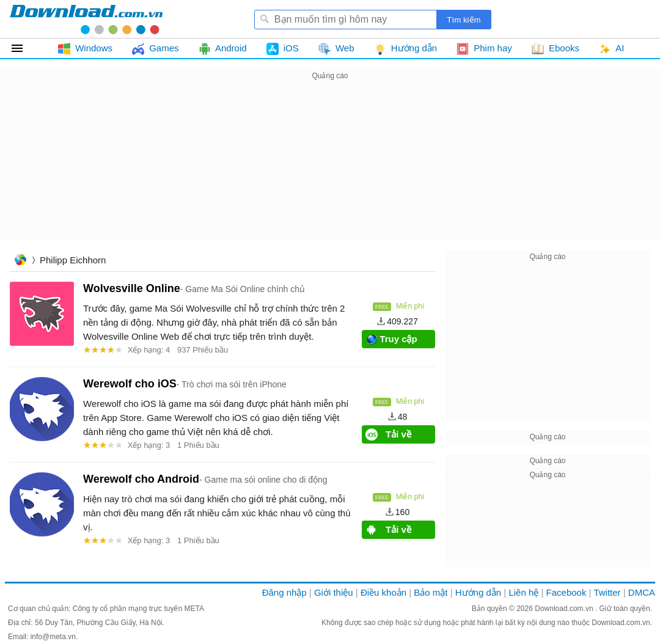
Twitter (607, 592)
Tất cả (24, 48)
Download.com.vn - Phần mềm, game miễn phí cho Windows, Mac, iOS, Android (86, 19)
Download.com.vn (565, 609)
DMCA (642, 592)
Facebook (566, 592)
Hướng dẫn (478, 592)
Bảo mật (431, 592)
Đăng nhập (284, 592)
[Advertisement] (330, 169)
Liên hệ (523, 592)
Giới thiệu (334, 592)
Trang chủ (20, 261)
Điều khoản (383, 592)
